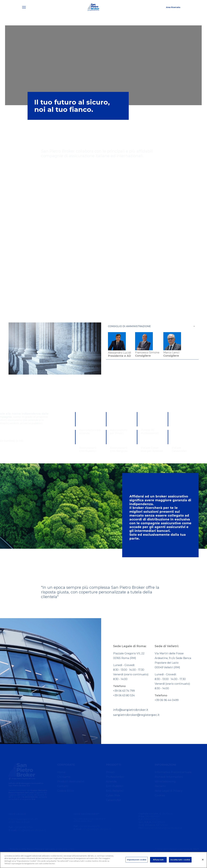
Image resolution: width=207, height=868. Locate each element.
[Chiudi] (203, 860)
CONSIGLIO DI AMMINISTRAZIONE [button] (152, 326)
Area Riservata (173, 13)
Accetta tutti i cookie (180, 860)
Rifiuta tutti (158, 860)
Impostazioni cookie (137, 860)
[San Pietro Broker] (93, 13)
